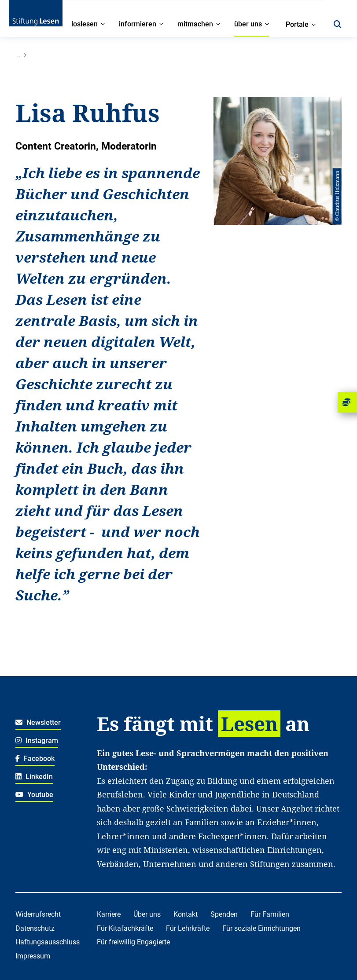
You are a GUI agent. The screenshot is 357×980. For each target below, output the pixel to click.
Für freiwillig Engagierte (133, 942)
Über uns (147, 914)
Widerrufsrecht (38, 914)
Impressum (33, 956)
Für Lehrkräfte (188, 928)
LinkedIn (34, 777)
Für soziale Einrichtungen (261, 928)
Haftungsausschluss (48, 942)
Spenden (224, 914)
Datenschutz (35, 928)
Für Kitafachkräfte (125, 928)
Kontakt (186, 914)
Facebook (35, 759)
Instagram (37, 740)
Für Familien (270, 914)
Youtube (34, 795)
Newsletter (38, 722)
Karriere (109, 914)
